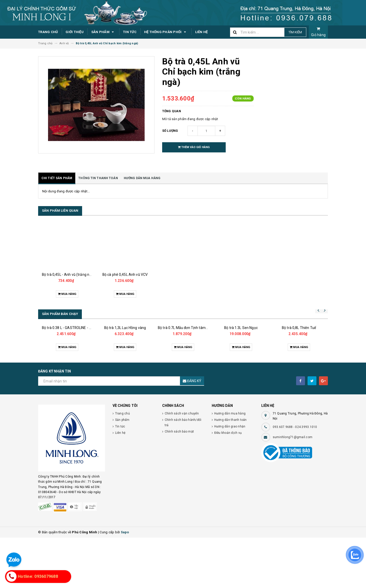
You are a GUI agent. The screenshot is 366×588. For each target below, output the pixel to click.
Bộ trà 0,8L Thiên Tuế (299, 378)
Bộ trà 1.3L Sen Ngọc (241, 366)
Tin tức (130, 32)
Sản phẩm (103, 32)
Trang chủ (48, 32)
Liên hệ (202, 32)
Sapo (125, 583)
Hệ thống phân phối (166, 32)
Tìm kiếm (295, 32)
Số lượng (170, 131)
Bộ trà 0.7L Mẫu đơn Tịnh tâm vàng (186, 372)
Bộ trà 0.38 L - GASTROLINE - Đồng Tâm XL (76, 359)
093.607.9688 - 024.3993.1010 (295, 477)
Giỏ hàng (318, 32)
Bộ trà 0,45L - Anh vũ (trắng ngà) (68, 275)
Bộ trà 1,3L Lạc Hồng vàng (125, 368)
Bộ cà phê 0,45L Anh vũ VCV (125, 275)
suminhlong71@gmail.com (293, 487)
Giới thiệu (75, 32)
